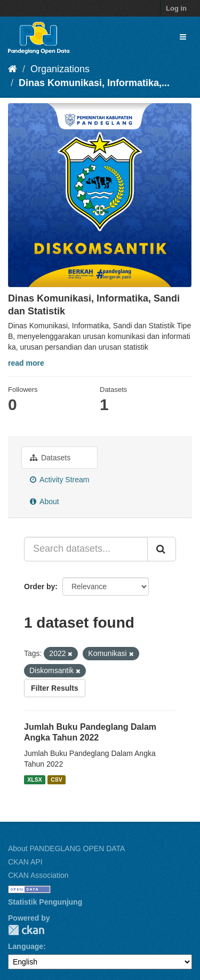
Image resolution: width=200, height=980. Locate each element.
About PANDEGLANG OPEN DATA (66, 848)
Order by (39, 587)
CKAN (26, 930)
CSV (57, 780)
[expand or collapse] (183, 37)
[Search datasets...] (86, 549)
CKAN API (25, 862)
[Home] (13, 69)
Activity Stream (59, 480)
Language (26, 946)
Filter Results (55, 688)
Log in (176, 8)
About (45, 501)
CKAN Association (38, 875)
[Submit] (162, 549)
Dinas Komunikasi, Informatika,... (94, 83)
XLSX (34, 780)
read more (26, 363)
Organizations (60, 69)
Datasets (50, 458)
